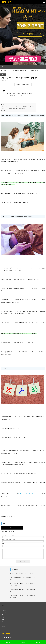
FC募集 (3, 626)
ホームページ (35, 494)
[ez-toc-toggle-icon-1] (33, 105)
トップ (3, 606)
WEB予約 (23, 642)
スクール (4, 624)
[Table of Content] (34, 105)
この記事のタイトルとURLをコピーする (23, 85)
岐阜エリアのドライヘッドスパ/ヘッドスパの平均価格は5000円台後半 (18, 93)
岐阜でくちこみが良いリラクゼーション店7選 (21, 574)
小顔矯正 (4, 610)
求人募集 (4, 617)
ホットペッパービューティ (24, 494)
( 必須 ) (8, 535)
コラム (3, 75)
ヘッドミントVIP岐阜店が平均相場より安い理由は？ (14, 96)
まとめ (4, 98)
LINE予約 (38, 642)
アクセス (4, 615)
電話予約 (8, 642)
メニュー (4, 608)
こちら (4, 508)
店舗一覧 (4, 619)
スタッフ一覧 (5, 612)
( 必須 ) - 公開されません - (9, 539)
